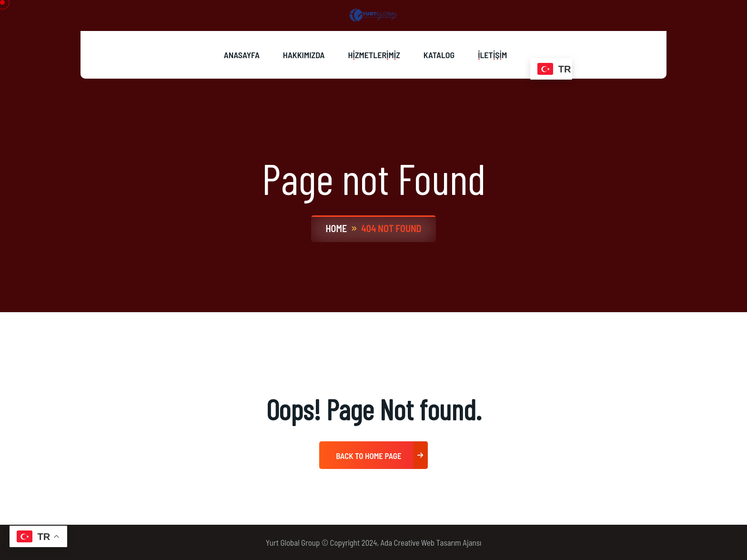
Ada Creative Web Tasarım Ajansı (431, 542)
